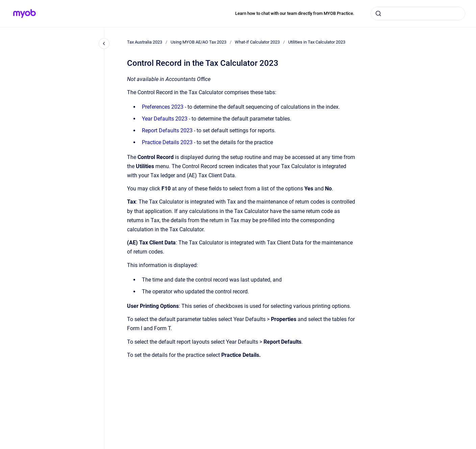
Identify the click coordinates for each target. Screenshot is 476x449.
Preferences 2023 (163, 107)
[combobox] (418, 14)
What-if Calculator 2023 (257, 42)
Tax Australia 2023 (145, 42)
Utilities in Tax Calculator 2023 (317, 42)
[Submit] (378, 14)
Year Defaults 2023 (165, 119)
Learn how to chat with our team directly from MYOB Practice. (295, 13)
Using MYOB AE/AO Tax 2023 (198, 42)
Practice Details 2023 (167, 142)
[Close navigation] (104, 44)
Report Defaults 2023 (167, 130)
